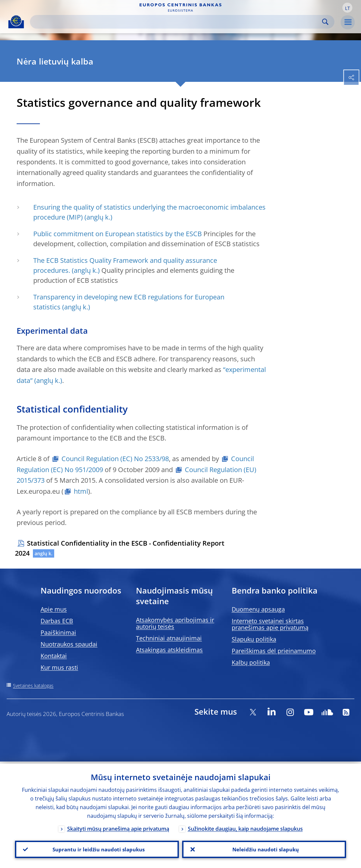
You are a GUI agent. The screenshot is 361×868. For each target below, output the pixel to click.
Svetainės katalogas (33, 686)
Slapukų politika (254, 639)
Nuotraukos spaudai (69, 644)
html (81, 491)
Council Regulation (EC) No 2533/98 (115, 459)
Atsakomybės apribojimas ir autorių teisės (175, 623)
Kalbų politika (251, 662)
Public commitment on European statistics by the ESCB (118, 234)
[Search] (177, 22)
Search (325, 22)
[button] (347, 8)
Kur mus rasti (59, 667)
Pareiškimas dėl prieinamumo (274, 651)
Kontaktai (54, 656)
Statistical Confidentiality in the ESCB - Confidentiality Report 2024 (120, 548)
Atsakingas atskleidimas (169, 650)
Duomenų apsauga (258, 609)
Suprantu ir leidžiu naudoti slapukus (97, 848)
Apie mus (54, 609)
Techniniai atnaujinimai (169, 638)
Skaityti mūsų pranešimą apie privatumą (118, 827)
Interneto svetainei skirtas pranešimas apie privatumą (270, 624)
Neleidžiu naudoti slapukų (264, 848)
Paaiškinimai (58, 632)
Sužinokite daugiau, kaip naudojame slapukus (245, 827)
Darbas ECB (57, 621)
